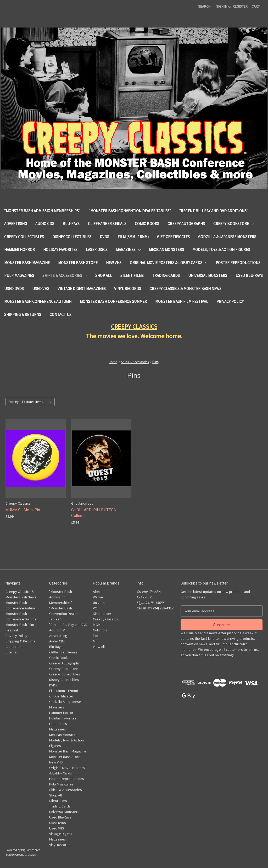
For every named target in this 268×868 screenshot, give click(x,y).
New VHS (114, 263)
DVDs (104, 237)
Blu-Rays (71, 224)
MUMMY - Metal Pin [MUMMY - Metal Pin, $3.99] (23, 510)
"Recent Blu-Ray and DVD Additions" (214, 211)
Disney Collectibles (72, 237)
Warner (99, 597)
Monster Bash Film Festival (182, 301)
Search (204, 6)
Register (240, 6)
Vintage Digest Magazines (82, 289)
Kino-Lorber (102, 614)
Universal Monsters (208, 275)
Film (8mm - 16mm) (133, 237)
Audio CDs (45, 224)
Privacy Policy (230, 301)
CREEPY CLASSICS (134, 327)
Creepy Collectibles (24, 237)
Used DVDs (14, 289)
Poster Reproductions (238, 263)
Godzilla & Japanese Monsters (227, 237)
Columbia (100, 630)
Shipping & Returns (23, 315)
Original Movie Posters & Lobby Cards (169, 263)
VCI (95, 608)
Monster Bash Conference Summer (113, 301)
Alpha (97, 592)
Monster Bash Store (78, 263)
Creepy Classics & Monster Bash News (185, 289)
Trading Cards (166, 275)
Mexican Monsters (166, 250)
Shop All (104, 275)
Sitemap (12, 652)
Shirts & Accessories (65, 275)
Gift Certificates (173, 237)
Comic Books (147, 224)
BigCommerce (31, 850)
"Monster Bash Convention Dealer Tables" (130, 211)
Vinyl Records (128, 289)
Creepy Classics (105, 619)
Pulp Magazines (19, 275)
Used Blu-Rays (249, 275)
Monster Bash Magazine (27, 263)
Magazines (128, 250)
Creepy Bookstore (234, 224)
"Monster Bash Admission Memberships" (42, 211)
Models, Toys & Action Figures (221, 250)
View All (99, 647)
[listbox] (38, 402)
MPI (96, 641)
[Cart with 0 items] (256, 6)
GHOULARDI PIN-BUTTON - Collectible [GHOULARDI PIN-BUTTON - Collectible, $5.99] (95, 513)
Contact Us (60, 315)
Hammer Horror (19, 250)
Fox (96, 636)
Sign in (222, 6)
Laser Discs (97, 250)
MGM (97, 625)
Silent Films (132, 275)
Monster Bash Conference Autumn (38, 301)
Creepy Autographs (186, 224)
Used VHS (41, 289)
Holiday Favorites (60, 250)
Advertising (16, 224)
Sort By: (14, 402)
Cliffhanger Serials (107, 224)
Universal (100, 603)
